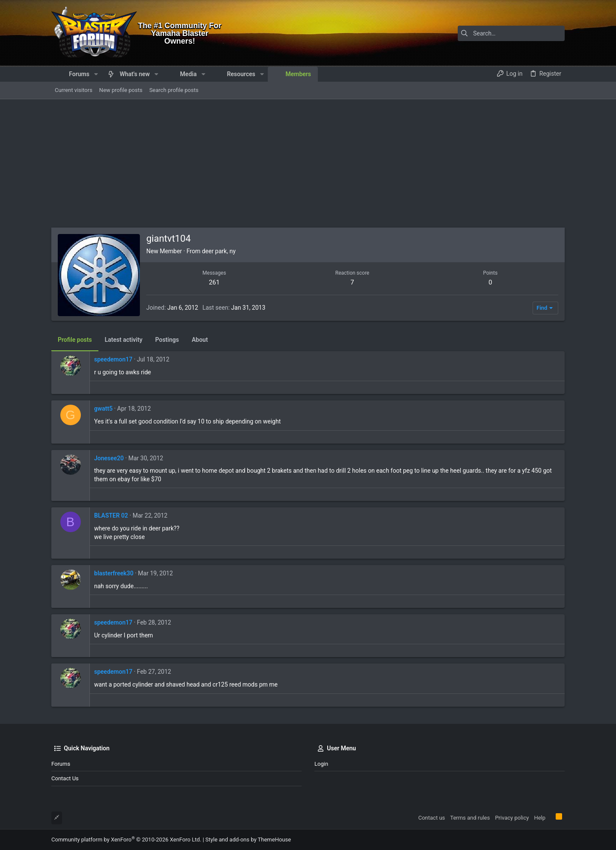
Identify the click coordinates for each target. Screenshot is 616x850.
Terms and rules (470, 818)
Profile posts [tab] (75, 340)
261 (214, 282)
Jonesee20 (109, 458)
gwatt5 (103, 409)
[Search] (511, 33)
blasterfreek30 (114, 573)
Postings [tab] (167, 340)
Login (321, 764)
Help (540, 818)
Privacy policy (512, 818)
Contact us (65, 778)
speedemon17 (113, 359)
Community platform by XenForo (126, 840)
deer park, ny (219, 251)
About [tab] (200, 340)
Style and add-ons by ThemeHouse (248, 840)
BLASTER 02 (111, 515)
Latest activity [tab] (124, 340)
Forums (61, 764)
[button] (96, 74)
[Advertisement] (308, 163)
